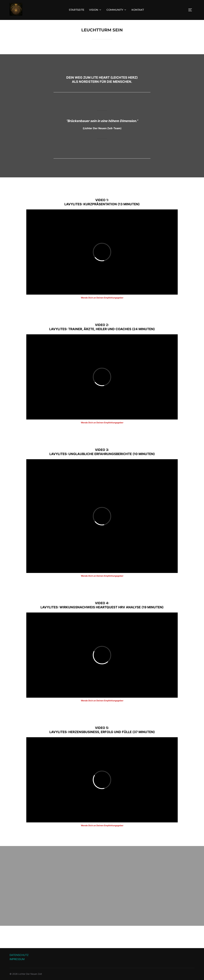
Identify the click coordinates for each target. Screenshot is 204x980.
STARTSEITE (77, 10)
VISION (95, 10)
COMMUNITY (117, 10)
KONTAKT (138, 10)
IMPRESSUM (17, 959)
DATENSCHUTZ (19, 955)
